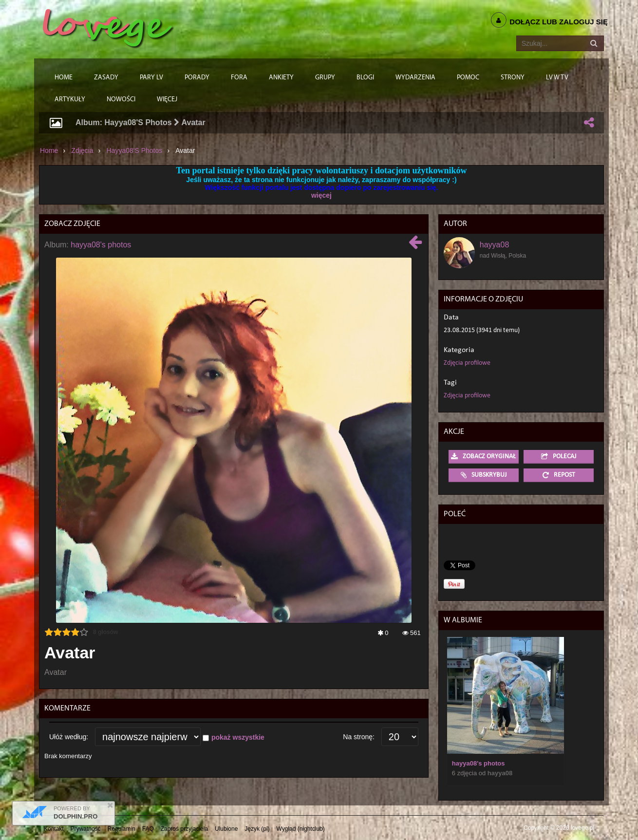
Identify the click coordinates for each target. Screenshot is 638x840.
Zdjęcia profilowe (467, 363)
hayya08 (495, 245)
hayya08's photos (135, 150)
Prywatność (86, 829)
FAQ (148, 829)
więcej (321, 195)
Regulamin (122, 829)
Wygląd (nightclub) (300, 829)
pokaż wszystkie (238, 737)
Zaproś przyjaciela (184, 829)
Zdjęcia (82, 150)
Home (49, 150)
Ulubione (226, 829)
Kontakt (54, 829)
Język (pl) (257, 829)
